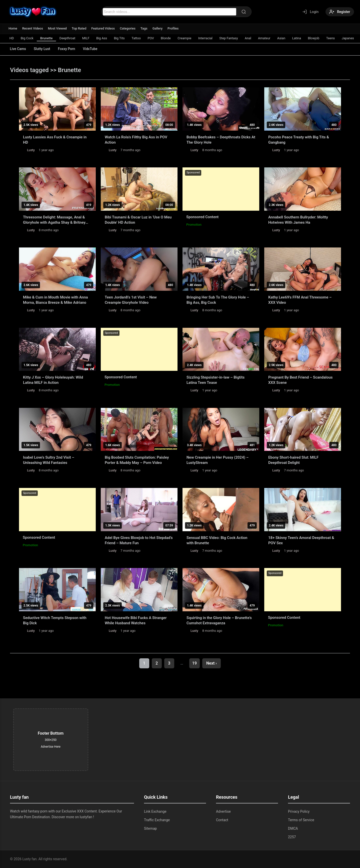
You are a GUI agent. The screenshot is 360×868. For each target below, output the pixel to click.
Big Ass (103, 38)
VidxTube (92, 49)
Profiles (174, 28)
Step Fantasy (232, 38)
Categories (128, 28)
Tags (145, 28)
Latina (300, 38)
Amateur (268, 38)
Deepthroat (68, 38)
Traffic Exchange (157, 820)
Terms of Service (301, 820)
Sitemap (150, 828)
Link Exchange (155, 811)
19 (194, 663)
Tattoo (138, 38)
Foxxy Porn (68, 49)
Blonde (168, 38)
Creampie (187, 38)
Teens (335, 38)
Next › (211, 663)
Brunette (47, 38)
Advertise (223, 811)
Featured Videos (104, 28)
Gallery (158, 28)
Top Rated (79, 28)
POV (153, 38)
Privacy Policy (299, 811)
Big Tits (121, 38)
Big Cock (27, 38)
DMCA (293, 828)
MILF (87, 38)
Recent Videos (33, 28)
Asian (285, 38)
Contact (222, 820)
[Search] (243, 12)
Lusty (31, 150)
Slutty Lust (42, 49)
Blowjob (318, 38)
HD (12, 38)
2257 (292, 837)
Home (13, 28)
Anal (251, 38)
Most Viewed (58, 28)
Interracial (208, 38)
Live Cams (18, 49)
